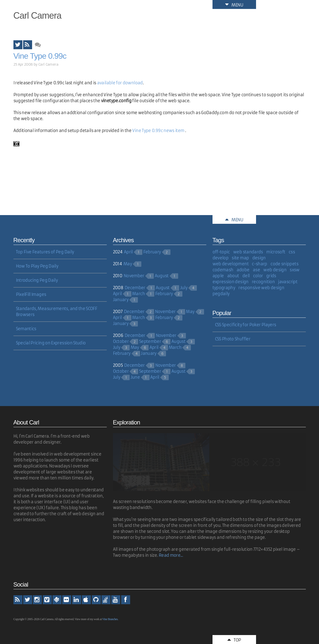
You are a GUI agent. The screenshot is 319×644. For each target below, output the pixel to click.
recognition (263, 282)
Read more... (171, 555)
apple (218, 276)
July (184, 288)
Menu (234, 4)
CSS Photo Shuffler (233, 339)
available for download (120, 83)
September (150, 341)
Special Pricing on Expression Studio (51, 343)
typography (224, 288)
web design (275, 270)
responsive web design (261, 288)
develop (221, 258)
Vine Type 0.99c (40, 56)
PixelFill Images (31, 294)
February (152, 252)
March (138, 294)
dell (246, 276)
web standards (248, 252)
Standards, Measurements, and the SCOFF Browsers (57, 312)
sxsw (294, 270)
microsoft (276, 252)
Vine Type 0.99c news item (158, 131)
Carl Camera (37, 16)
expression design (231, 282)
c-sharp (260, 264)
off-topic (221, 252)
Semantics (26, 329)
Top (234, 640)
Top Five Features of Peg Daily (45, 252)
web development (231, 264)
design (259, 258)
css (292, 252)
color (258, 276)
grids (271, 276)
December (135, 288)
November (134, 276)
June (135, 377)
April (128, 252)
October (121, 341)
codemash (223, 270)
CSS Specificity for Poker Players (246, 325)
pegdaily (221, 294)
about (233, 276)
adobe (243, 270)
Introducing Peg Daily (37, 280)
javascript (288, 282)
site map (240, 258)
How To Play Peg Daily (37, 266)
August (162, 276)
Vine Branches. (110, 619)
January (121, 300)
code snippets (284, 264)
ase (256, 270)
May (128, 264)
